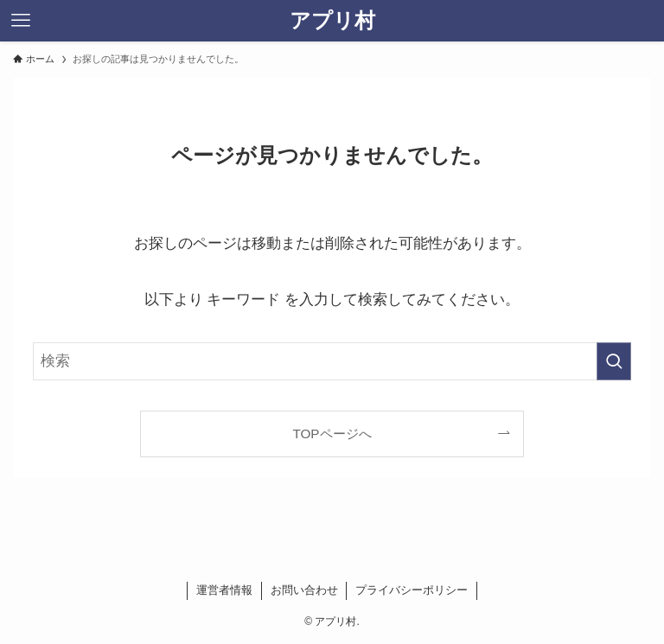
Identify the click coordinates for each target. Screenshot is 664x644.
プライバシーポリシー (412, 590)
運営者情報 (224, 590)
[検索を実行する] (614, 361)
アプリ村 (332, 21)
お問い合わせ (304, 590)
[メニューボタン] (21, 21)
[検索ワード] (332, 361)
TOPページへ (332, 434)
